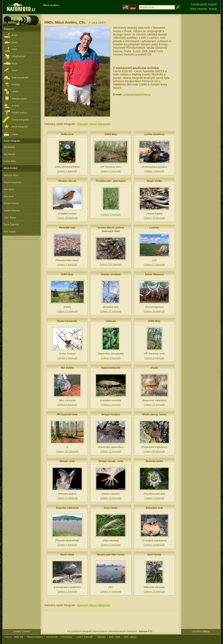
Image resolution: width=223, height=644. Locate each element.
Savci (15, 42)
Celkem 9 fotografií (67, 405)
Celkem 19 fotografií (154, 545)
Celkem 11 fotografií (67, 311)
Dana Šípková (11, 224)
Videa (11, 134)
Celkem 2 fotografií (67, 358)
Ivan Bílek (9, 189)
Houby (15, 91)
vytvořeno (201, 631)
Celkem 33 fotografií (154, 218)
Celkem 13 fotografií (111, 498)
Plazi (14, 49)
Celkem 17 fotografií (154, 265)
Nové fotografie (20, 127)
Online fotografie (20, 120)
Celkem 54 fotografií (154, 451)
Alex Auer (9, 196)
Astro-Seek (115, 637)
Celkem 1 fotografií (111, 405)
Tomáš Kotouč (11, 203)
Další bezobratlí (20, 78)
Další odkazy (130, 637)
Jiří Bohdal (9, 147)
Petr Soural (10, 232)
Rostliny (16, 84)
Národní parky (19, 99)
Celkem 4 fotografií (154, 171)
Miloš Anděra (11, 168)
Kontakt (213, 9)
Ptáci (14, 35)
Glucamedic (52, 637)
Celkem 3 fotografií (67, 171)
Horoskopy (67, 637)
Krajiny (15, 106)
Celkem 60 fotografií (67, 218)
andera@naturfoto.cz (137, 94)
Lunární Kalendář (84, 637)
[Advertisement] (201, 84)
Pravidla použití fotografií (204, 4)
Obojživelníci (19, 56)
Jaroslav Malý (11, 175)
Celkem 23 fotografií (154, 405)
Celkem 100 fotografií (111, 264)
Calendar (101, 637)
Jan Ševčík (9, 154)
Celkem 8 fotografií (111, 171)
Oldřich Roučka (12, 210)
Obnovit (83, 124)
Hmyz (15, 70)
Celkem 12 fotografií (111, 451)
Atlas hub (19, 637)
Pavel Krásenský (13, 182)
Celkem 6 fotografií (67, 265)
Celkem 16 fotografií (154, 591)
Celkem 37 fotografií (111, 311)
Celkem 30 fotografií (154, 311)
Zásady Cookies (22, 631)
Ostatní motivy (19, 113)
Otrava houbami (35, 637)
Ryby (14, 63)
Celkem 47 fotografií (111, 591)
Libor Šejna (10, 217)
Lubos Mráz (10, 161)
